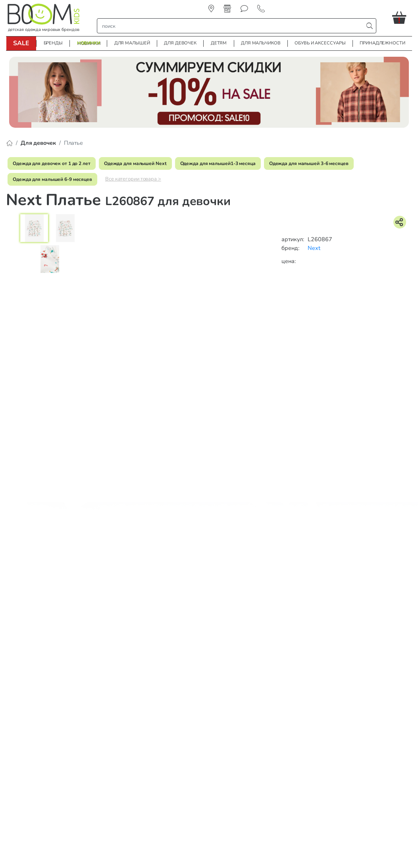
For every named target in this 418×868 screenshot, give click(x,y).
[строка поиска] (232, 26)
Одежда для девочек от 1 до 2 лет (52, 163)
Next (314, 248)
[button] (402, 17)
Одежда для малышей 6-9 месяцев (52, 179)
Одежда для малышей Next (135, 163)
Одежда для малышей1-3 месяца (218, 163)
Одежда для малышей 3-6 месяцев (309, 163)
